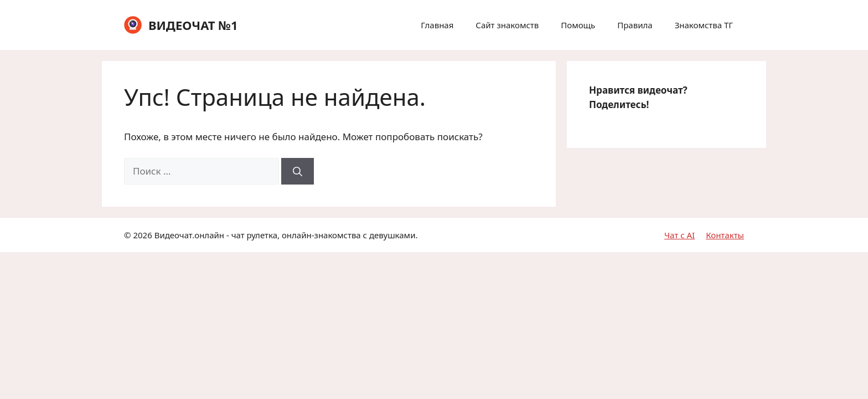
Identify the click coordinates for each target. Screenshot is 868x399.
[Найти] (298, 171)
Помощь (578, 25)
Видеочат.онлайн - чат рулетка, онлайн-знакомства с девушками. (286, 235)
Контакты (725, 235)
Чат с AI (680, 235)
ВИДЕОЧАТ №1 (193, 25)
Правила (635, 25)
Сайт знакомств (507, 25)
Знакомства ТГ (704, 25)
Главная (437, 25)
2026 (142, 235)
